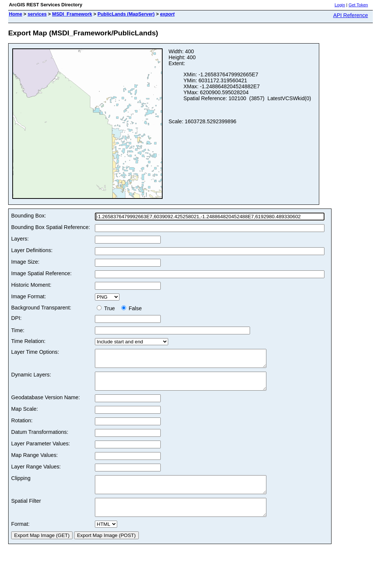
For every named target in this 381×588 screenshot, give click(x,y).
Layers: (20, 239)
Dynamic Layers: (31, 378)
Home (16, 14)
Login (340, 5)
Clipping (21, 485)
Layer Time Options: (35, 352)
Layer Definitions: (32, 250)
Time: (18, 330)
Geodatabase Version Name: (46, 404)
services (37, 14)
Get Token (358, 5)
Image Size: (25, 262)
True (107, 308)
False (132, 308)
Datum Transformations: (40, 439)
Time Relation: (28, 341)
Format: (20, 537)
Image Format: (29, 296)
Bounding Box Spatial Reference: (51, 227)
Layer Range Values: (36, 473)
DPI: (16, 318)
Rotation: (22, 427)
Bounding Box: (29, 216)
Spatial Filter (26, 511)
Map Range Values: (34, 462)
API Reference (350, 15)
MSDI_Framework (72, 14)
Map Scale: (25, 416)
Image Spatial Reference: (41, 273)
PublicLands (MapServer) (126, 14)
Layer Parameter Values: (41, 450)
